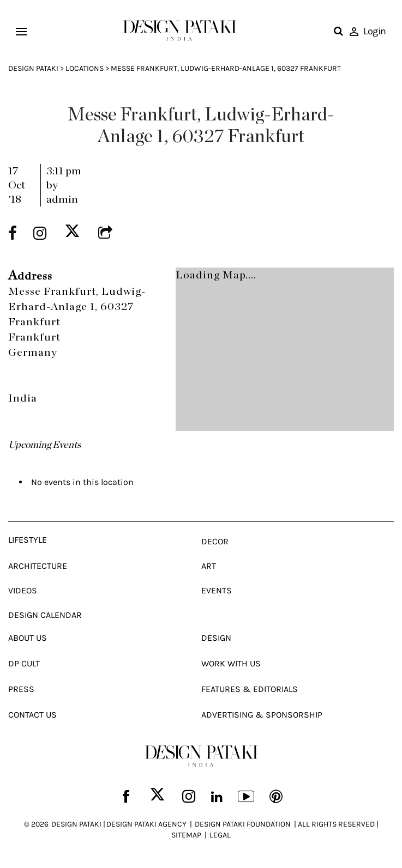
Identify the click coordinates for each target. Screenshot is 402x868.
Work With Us (231, 663)
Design (216, 638)
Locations (85, 68)
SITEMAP (186, 835)
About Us (28, 638)
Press (21, 689)
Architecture (38, 566)
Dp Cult (24, 663)
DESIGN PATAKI (76, 824)
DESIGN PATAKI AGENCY (146, 824)
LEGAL (220, 835)
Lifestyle (28, 540)
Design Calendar (45, 615)
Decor (215, 541)
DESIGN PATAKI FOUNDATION (243, 824)
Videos (23, 590)
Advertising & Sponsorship (262, 715)
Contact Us (32, 715)
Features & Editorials (250, 689)
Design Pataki (33, 68)
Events (217, 590)
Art (209, 566)
